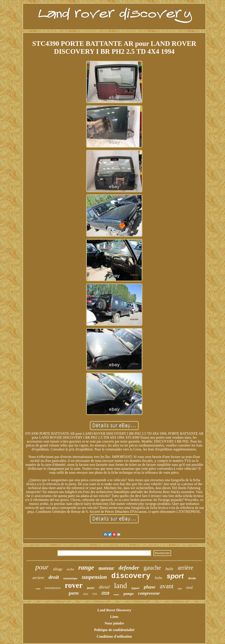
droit (54, 577)
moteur (106, 568)
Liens (114, 617)
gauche (152, 568)
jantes (91, 588)
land (121, 586)
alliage (58, 569)
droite (192, 578)
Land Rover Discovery (114, 610)
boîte (159, 578)
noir (180, 589)
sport (175, 576)
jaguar (135, 588)
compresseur (149, 593)
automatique (70, 578)
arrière (185, 568)
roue (38, 588)
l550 (95, 594)
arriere (38, 578)
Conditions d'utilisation (114, 636)
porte (74, 593)
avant (167, 586)
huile (169, 569)
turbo (70, 569)
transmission (53, 588)
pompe (129, 594)
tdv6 (85, 594)
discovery (131, 576)
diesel (104, 587)
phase (150, 587)
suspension (94, 577)
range (86, 567)
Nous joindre (114, 623)
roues (116, 594)
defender (129, 568)
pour (42, 567)
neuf (189, 587)
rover (74, 585)
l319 (105, 593)
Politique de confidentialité (114, 630)
